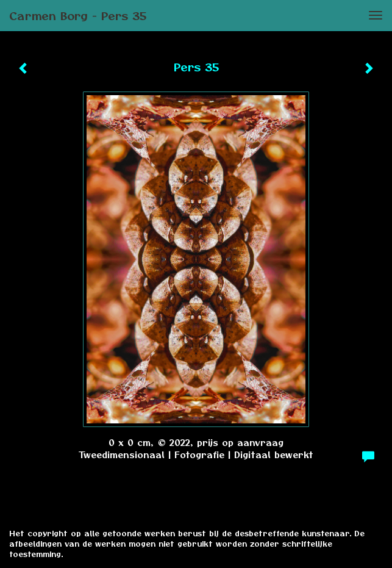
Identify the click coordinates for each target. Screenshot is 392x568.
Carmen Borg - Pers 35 (78, 15)
